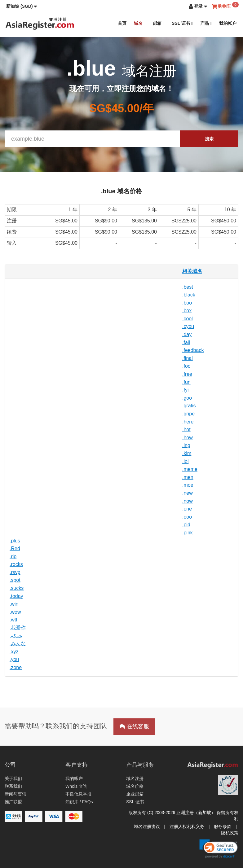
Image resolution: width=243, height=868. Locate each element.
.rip (13, 557)
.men (188, 477)
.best (188, 287)
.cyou (188, 326)
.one (187, 509)
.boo (187, 303)
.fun (186, 382)
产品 (206, 23)
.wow (15, 612)
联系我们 (13, 786)
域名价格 (135, 786)
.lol (185, 461)
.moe (188, 485)
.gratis (189, 406)
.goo (187, 398)
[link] (219, 849)
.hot (186, 430)
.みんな (18, 644)
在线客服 (134, 726)
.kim (187, 453)
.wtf (13, 620)
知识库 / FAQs (79, 802)
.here (188, 422)
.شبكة (16, 636)
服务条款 (223, 826)
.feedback (193, 350)
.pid (186, 525)
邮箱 (159, 23)
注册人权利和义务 (187, 826)
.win (14, 604)
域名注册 (135, 778)
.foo (186, 366)
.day (187, 334)
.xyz (14, 652)
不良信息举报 (78, 794)
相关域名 (192, 271)
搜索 (209, 139)
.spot (15, 580)
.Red (15, 548)
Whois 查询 (76, 786)
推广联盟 (13, 802)
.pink (188, 533)
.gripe (188, 414)
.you (14, 659)
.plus (15, 541)
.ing (186, 445)
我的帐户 (229, 23)
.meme (190, 469)
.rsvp (15, 572)
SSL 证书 (182, 23)
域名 (140, 23)
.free (187, 374)
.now (188, 501)
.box (187, 311)
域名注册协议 (147, 826)
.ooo (187, 517)
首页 (122, 23)
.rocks (16, 564)
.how (188, 438)
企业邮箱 (135, 794)
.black (189, 295)
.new (188, 493)
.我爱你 (18, 628)
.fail (186, 342)
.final (188, 358)
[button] (22, 6)
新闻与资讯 (15, 794)
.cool (188, 319)
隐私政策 (230, 833)
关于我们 (13, 778)
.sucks (17, 588)
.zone (16, 667)
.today (16, 596)
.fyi (185, 390)
